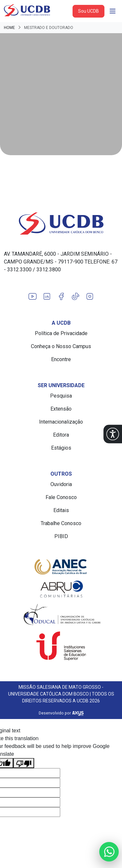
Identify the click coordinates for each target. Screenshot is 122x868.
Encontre (61, 359)
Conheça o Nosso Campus (61, 346)
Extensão (61, 409)
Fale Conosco (61, 497)
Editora (61, 435)
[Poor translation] (24, 763)
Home (9, 28)
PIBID (61, 536)
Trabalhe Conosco (61, 523)
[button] (113, 434)
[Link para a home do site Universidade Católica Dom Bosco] (61, 224)
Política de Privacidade (61, 333)
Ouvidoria (61, 484)
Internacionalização (61, 422)
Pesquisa (61, 396)
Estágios (61, 448)
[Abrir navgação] (113, 11)
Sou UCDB (88, 11)
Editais (61, 510)
